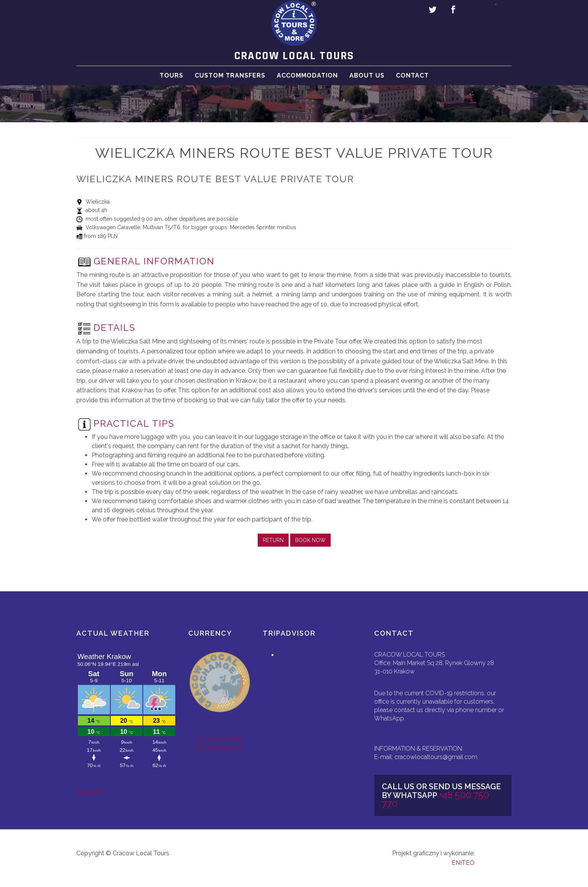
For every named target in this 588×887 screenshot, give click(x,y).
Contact (412, 83)
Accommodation (307, 83)
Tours (171, 83)
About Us (367, 83)
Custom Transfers (230, 83)
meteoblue (90, 792)
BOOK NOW (310, 540)
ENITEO (463, 863)
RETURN (273, 540)
